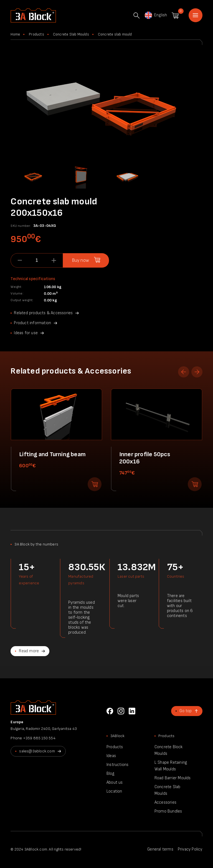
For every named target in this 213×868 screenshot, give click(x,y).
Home (196, 15)
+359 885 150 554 (39, 738)
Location (114, 791)
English (155, 15)
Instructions (117, 765)
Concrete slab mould (115, 34)
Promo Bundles (168, 811)
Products (36, 34)
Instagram (121, 711)
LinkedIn (132, 711)
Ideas (111, 756)
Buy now (80, 260)
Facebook (110, 711)
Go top (186, 711)
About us (115, 782)
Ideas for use (26, 333)
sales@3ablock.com (37, 751)
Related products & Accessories (43, 313)
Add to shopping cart (95, 484)
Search (136, 16)
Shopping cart (175, 16)
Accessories (165, 802)
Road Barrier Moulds (173, 778)
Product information (32, 323)
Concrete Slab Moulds (71, 34)
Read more (29, 651)
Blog (111, 774)
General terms (160, 849)
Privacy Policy (190, 849)
